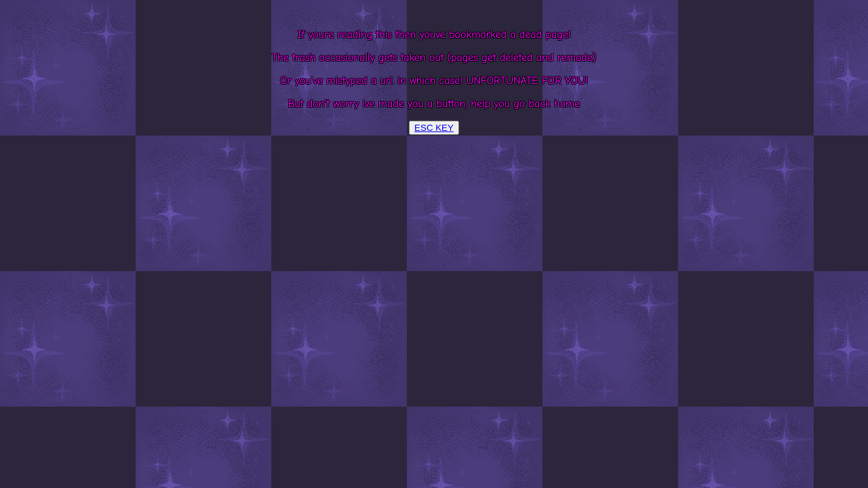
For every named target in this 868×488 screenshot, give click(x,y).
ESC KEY (434, 128)
